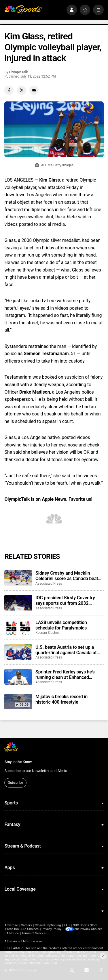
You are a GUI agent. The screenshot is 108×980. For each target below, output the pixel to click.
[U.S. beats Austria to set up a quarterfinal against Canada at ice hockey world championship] (18, 652)
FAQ (67, 925)
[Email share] (34, 90)
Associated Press (49, 584)
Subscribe (16, 783)
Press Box (12, 929)
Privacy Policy (51, 929)
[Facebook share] (9, 90)
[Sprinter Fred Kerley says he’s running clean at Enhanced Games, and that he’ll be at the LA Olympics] (18, 677)
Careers (26, 925)
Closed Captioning (48, 925)
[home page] (23, 10)
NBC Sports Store (85, 925)
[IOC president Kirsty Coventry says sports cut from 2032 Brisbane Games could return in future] (18, 603)
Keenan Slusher (47, 633)
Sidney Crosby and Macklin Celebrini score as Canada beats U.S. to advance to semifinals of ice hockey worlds (68, 576)
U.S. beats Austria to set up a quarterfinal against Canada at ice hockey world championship (67, 650)
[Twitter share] (22, 90)
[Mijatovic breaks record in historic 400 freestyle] (18, 702)
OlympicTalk (18, 72)
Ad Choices (31, 929)
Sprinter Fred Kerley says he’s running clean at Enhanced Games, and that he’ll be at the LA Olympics (69, 675)
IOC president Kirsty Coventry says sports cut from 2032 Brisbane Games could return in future (67, 600)
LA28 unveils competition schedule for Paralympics (61, 625)
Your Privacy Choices (29, 933)
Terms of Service (74, 933)
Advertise (11, 925)
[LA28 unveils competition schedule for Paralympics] (18, 627)
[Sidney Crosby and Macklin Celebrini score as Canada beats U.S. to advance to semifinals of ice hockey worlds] (18, 578)
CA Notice (52, 933)
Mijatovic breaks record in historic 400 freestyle (61, 699)
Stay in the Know (18, 762)
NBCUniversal (33, 941)
